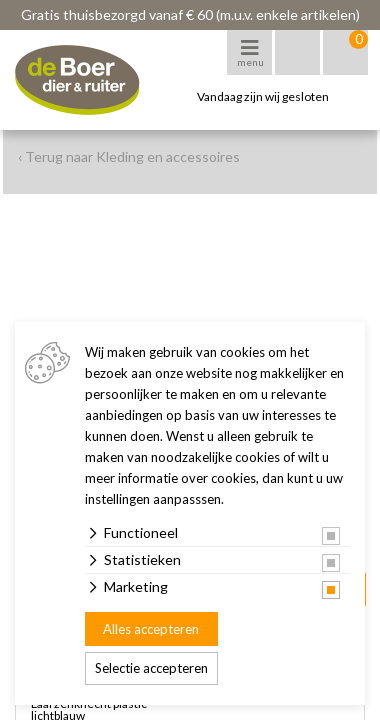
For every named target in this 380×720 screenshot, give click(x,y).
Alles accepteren (151, 629)
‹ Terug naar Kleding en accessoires (129, 156)
